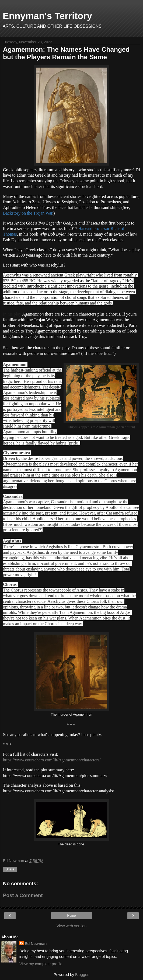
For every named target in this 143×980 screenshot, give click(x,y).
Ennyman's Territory (47, 16)
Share (10, 869)
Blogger (82, 975)
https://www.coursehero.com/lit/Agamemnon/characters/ (52, 760)
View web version (72, 926)
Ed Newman (36, 944)
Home (71, 916)
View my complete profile (41, 964)
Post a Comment (23, 895)
